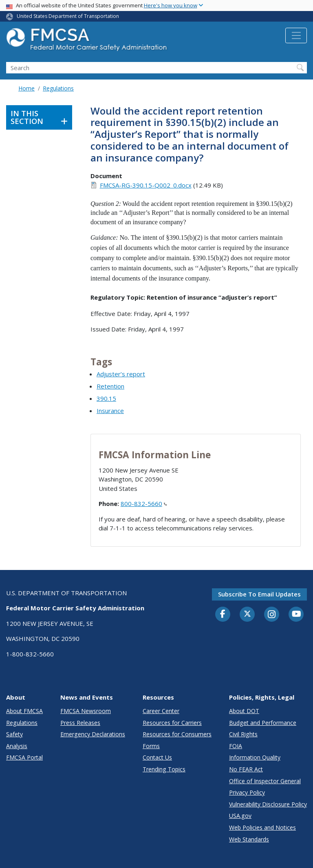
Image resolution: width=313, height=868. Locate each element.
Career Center (161, 711)
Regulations (58, 88)
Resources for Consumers (177, 734)
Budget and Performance (263, 723)
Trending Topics (164, 769)
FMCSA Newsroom (86, 711)
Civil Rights (243, 734)
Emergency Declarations (93, 734)
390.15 (106, 398)
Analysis (17, 746)
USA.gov (240, 816)
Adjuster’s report (121, 374)
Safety (14, 734)
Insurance (110, 411)
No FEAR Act (246, 769)
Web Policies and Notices (262, 827)
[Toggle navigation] (296, 35)
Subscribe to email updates (259, 594)
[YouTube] (296, 614)
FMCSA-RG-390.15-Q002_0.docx (146, 185)
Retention (110, 386)
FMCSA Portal (24, 757)
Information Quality (255, 757)
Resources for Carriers (172, 723)
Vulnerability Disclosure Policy (268, 804)
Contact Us (157, 757)
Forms (151, 746)
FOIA (236, 746)
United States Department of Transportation (68, 16)
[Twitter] (247, 614)
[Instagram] (272, 615)
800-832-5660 (144, 504)
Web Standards (249, 839)
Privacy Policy (247, 792)
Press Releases (80, 723)
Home (26, 88)
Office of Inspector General (265, 781)
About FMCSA (24, 711)
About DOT (244, 711)
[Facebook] (223, 614)
